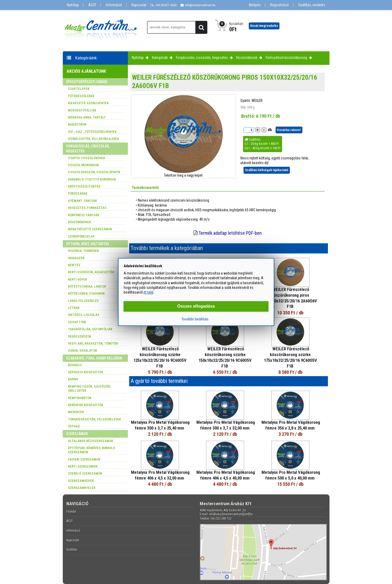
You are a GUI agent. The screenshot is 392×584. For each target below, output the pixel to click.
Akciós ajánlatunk (86, 71)
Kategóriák (160, 58)
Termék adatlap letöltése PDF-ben (230, 233)
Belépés (255, 5)
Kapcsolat (139, 5)
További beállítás (195, 319)
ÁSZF (92, 5)
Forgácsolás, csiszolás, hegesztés (202, 58)
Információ (114, 5)
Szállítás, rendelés (312, 5)
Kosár (264, 26)
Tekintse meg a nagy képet (183, 175)
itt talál (148, 292)
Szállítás (72, 550)
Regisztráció (279, 5)
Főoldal (71, 512)
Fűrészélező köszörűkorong (286, 58)
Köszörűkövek (247, 58)
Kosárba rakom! (289, 130)
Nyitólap (73, 5)
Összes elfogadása (196, 306)
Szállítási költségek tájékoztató (267, 170)
